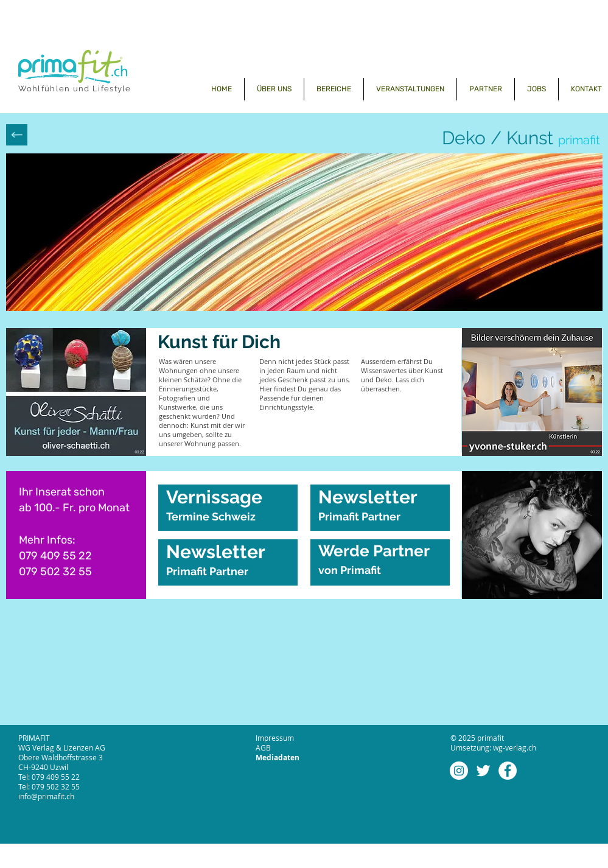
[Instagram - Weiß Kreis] (459, 771)
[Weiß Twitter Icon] (483, 771)
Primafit (362, 570)
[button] (334, 89)
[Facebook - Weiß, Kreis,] (508, 771)
